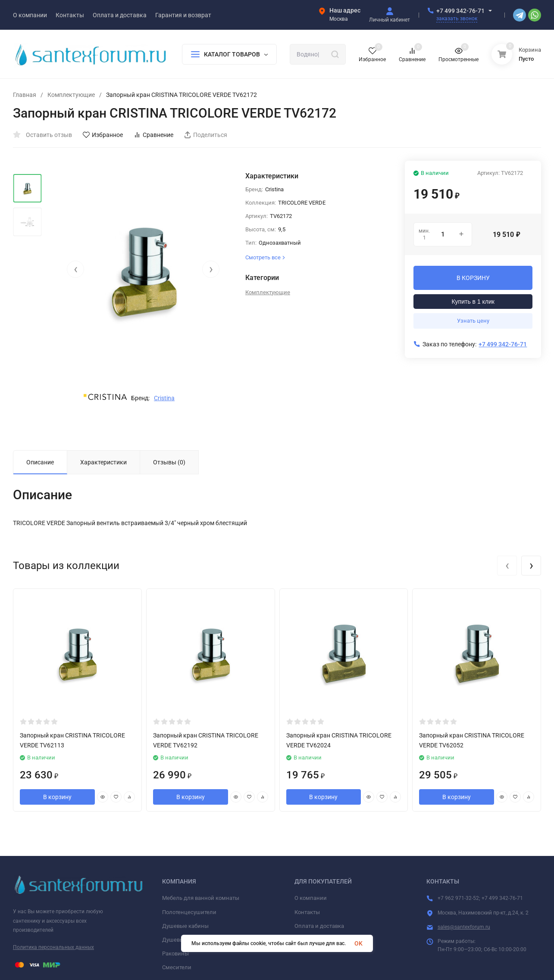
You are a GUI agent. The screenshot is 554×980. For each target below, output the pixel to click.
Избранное (103, 135)
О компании (311, 898)
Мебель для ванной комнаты (201, 898)
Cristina (164, 398)
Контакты (307, 912)
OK (358, 943)
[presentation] (75, 269)
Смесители (177, 967)
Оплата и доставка (319, 926)
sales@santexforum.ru (464, 927)
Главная (25, 95)
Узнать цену (473, 321)
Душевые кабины (185, 926)
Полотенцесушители (189, 912)
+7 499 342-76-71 (460, 11)
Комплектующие (71, 95)
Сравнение (153, 135)
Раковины (175, 954)
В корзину (57, 797)
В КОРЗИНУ (473, 278)
